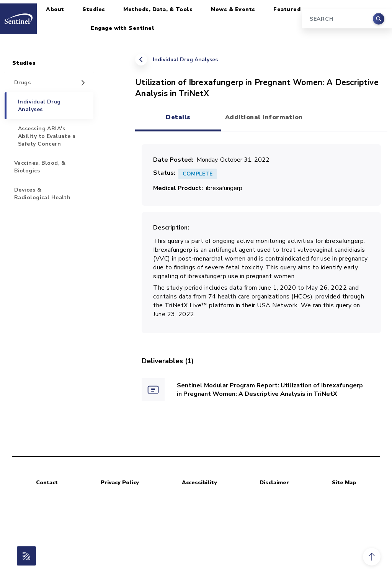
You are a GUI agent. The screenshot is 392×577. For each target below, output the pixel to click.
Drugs (22, 83)
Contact (47, 483)
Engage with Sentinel (122, 28)
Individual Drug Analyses (185, 60)
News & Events (233, 9)
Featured (287, 9)
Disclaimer (274, 483)
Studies (94, 9)
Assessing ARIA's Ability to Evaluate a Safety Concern (47, 136)
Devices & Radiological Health (42, 194)
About (55, 9)
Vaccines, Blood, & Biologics (40, 167)
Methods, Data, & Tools (158, 9)
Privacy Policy (120, 483)
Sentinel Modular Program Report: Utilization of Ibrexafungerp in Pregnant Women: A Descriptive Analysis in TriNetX (270, 390)
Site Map (344, 483)
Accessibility (199, 483)
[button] (372, 557)
